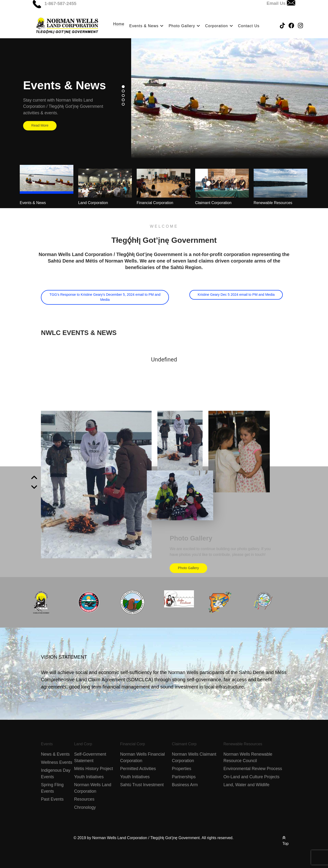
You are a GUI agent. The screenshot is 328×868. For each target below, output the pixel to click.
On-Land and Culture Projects (252, 777)
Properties (181, 769)
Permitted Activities (138, 769)
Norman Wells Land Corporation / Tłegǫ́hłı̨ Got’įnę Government (146, 838)
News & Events (55, 754)
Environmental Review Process (253, 769)
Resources (84, 799)
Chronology (85, 807)
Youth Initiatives (89, 777)
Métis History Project (93, 769)
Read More (40, 125)
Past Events (52, 799)
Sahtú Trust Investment (142, 785)
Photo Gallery (188, 568)
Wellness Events (57, 762)
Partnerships (184, 777)
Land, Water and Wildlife (247, 785)
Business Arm (185, 785)
